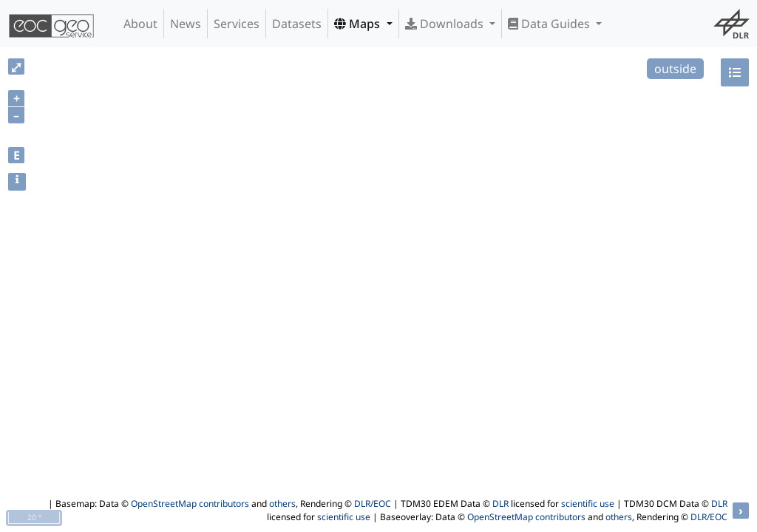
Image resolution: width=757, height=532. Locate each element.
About (140, 24)
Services (237, 24)
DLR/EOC (373, 504)
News (186, 24)
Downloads (446, 24)
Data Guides (550, 24)
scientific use (588, 504)
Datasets (297, 24)
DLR (500, 504)
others (282, 504)
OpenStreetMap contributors (190, 504)
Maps (359, 24)
